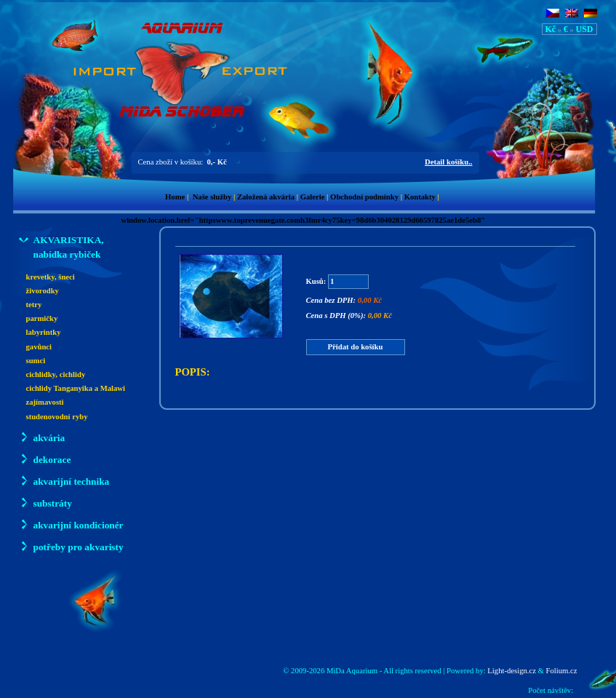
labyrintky (44, 332)
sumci (36, 361)
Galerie (313, 197)
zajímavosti (45, 402)
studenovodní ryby (57, 417)
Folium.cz (562, 671)
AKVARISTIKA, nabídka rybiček (61, 246)
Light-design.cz (512, 671)
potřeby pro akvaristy (71, 546)
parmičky (42, 318)
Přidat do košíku (356, 347)
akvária (42, 437)
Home (175, 197)
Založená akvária (266, 197)
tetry (34, 305)
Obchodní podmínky (364, 197)
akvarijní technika (64, 481)
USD (584, 29)
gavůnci (39, 347)
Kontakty (420, 197)
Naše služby (212, 197)
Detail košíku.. (448, 162)
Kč (551, 29)
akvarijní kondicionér (71, 524)
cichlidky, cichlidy (56, 374)
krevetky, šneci (51, 277)
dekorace (45, 459)
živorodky (43, 291)
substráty (45, 503)
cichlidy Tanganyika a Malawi (76, 388)
